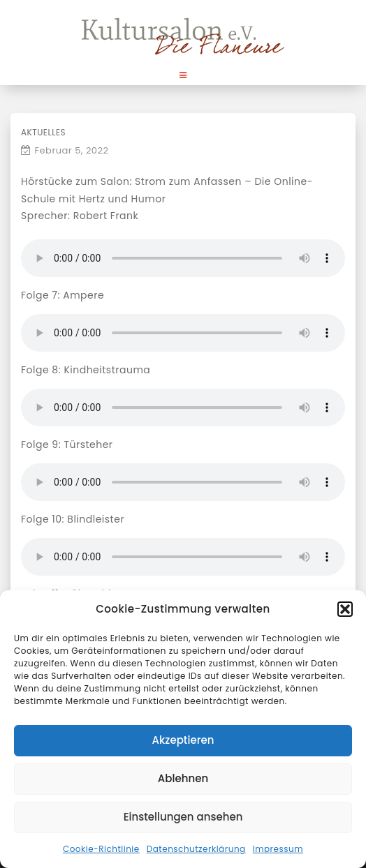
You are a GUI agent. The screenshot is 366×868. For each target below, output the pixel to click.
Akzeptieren (183, 740)
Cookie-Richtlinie (101, 849)
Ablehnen (183, 778)
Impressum (278, 849)
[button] (345, 609)
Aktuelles (43, 132)
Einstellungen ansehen (183, 817)
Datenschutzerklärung (196, 849)
